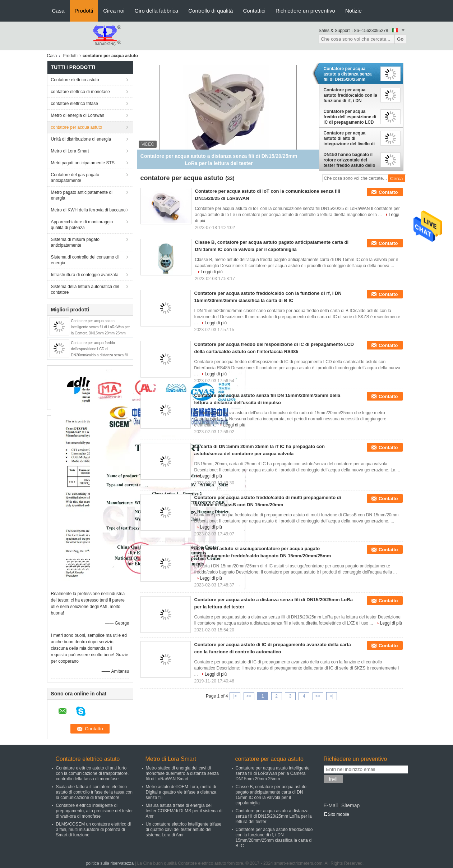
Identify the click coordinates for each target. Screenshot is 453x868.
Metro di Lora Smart (70, 151)
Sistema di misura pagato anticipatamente (75, 242)
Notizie (353, 11)
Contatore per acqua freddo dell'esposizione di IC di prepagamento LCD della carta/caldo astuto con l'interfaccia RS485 (350, 117)
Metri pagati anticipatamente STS (83, 163)
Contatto (388, 192)
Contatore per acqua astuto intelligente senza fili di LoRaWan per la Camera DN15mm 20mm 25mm (101, 327)
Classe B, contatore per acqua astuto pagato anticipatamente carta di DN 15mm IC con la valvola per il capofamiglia (271, 795)
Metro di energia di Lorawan (78, 115)
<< (249, 696)
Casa (58, 11)
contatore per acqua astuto (77, 127)
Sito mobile (336, 814)
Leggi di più (212, 272)
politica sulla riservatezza (110, 863)
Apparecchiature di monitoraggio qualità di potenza (82, 225)
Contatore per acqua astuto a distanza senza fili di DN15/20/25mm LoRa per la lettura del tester (348, 74)
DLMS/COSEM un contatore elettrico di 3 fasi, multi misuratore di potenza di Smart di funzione (94, 830)
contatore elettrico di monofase (80, 92)
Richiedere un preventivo (305, 11)
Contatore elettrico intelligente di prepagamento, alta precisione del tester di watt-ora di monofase (94, 811)
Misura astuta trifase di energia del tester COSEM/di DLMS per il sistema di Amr (184, 811)
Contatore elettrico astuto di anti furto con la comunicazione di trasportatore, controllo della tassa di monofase (93, 773)
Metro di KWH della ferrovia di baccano (88, 210)
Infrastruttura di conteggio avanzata (85, 275)
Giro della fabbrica (156, 11)
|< (235, 696)
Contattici (254, 11)
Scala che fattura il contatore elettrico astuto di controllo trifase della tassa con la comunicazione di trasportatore (94, 792)
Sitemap (350, 805)
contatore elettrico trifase (75, 104)
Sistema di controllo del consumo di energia (85, 260)
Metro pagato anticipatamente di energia (82, 195)
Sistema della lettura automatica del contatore (85, 289)
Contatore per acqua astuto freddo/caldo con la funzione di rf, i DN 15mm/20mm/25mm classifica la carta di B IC (350, 95)
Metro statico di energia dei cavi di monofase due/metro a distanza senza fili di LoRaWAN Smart (182, 773)
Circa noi (114, 11)
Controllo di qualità (211, 11)
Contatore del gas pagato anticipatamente (75, 178)
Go (400, 39)
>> (318, 696)
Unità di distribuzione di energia (81, 139)
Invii (333, 779)
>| (332, 696)
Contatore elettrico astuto (75, 80)
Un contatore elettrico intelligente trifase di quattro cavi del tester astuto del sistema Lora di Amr (184, 830)
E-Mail (331, 805)
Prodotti (84, 11)
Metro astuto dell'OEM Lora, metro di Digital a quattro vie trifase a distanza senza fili (181, 792)
